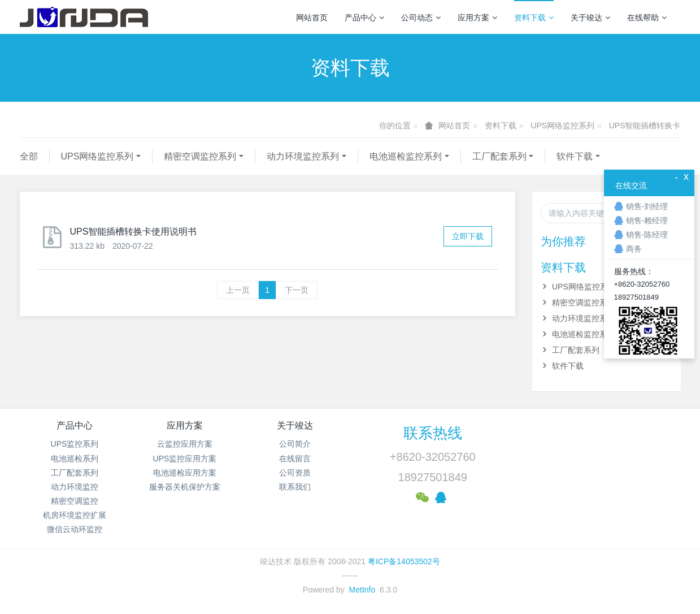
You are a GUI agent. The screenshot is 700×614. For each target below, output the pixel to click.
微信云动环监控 (75, 529)
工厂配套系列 (499, 156)
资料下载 (534, 18)
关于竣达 (590, 18)
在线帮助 (647, 18)
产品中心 (364, 18)
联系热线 (433, 433)
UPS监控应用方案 (185, 459)
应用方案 (477, 18)
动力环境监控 (75, 487)
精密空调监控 (75, 501)
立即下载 (468, 236)
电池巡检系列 (75, 459)
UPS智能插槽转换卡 (645, 126)
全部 (29, 156)
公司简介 (295, 444)
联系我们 (295, 487)
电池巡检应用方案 (185, 473)
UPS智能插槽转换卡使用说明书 (134, 232)
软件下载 (575, 156)
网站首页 (312, 18)
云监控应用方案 (185, 444)
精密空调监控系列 (200, 156)
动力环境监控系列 (303, 156)
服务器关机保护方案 (185, 487)
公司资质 (295, 473)
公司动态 (421, 18)
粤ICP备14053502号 (404, 561)
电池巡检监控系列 (406, 156)
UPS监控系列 (75, 444)
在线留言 (295, 459)
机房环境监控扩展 (75, 515)
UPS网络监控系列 (562, 126)
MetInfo (362, 590)
